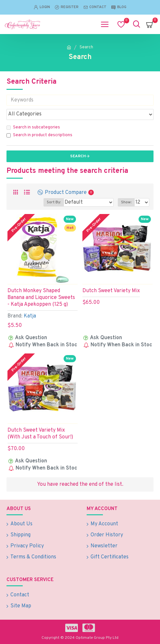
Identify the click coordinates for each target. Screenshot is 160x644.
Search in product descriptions (39, 135)
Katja (30, 316)
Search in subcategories (33, 127)
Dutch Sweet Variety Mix (111, 291)
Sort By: (54, 202)
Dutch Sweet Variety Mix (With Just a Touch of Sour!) (40, 434)
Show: (126, 202)
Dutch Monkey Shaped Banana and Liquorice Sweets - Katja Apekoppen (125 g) (41, 298)
